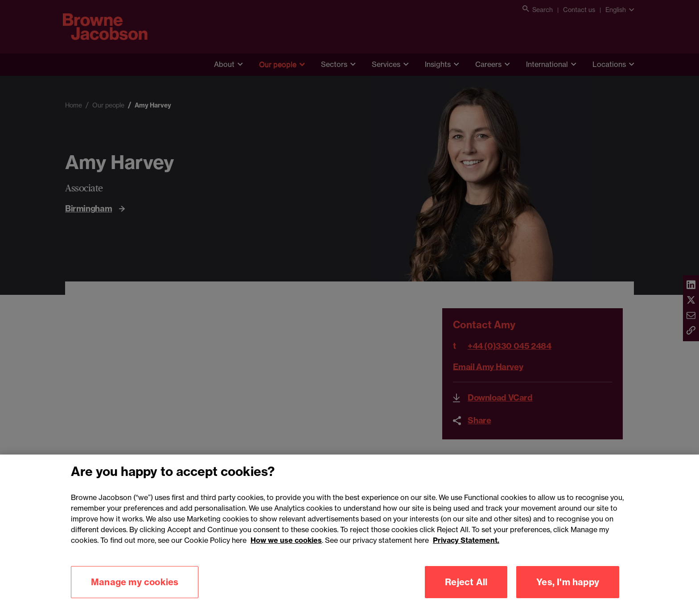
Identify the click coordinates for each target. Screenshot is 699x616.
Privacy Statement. (466, 551)
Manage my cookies (135, 593)
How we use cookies (286, 551)
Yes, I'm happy (568, 593)
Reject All (466, 593)
